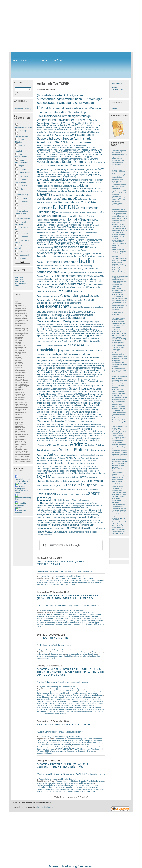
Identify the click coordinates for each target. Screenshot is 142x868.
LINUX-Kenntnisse (88, 743)
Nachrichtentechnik (92, 424)
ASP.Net (70, 458)
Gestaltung (62, 532)
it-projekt (121, 176)
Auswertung (85, 189)
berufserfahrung (48, 199)
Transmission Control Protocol (84, 338)
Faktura (40, 532)
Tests (120, 235)
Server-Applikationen (94, 386)
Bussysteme (55, 520)
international (61, 381)
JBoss (71, 125)
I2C (52, 535)
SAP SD (64, 157)
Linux (88, 125)
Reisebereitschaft (117, 298)
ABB (57, 287)
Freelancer (115, 296)
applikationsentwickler (47, 503)
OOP (124, 219)
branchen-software (59, 416)
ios (47, 405)
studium (117, 502)
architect (121, 260)
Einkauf (60, 324)
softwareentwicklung (118, 529)
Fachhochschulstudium (119, 258)
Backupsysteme (95, 191)
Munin (95, 127)
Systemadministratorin (47, 240)
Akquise (66, 291)
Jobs (90, 152)
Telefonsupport (62, 338)
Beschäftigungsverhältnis (25, 127)
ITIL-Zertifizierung (52, 473)
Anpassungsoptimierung (90, 174)
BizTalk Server (91, 272)
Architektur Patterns (56, 458)
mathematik (121, 399)
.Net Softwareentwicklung (72, 481)
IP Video (52, 331)
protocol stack (68, 132)
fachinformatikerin (118, 209)
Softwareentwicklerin (119, 342)
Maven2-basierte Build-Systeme (51, 127)
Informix (86, 327)
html (118, 489)
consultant (115, 424)
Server (81, 386)
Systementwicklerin (75, 431)
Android (79, 444)
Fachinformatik (117, 340)
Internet (120, 294)
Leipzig (114, 274)
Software (115, 518)
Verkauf (122, 221)
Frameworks (116, 349)
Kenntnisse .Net (89, 407)
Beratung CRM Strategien (62, 195)
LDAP (48, 329)
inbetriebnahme (60, 419)
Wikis (57, 713)
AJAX (54, 250)
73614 (85, 494)
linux (103, 433)
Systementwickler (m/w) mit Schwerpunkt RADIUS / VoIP (63, 766)
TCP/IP (72, 584)
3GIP (43, 166)
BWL (73, 311)
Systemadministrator (79, 238)
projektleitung (116, 483)
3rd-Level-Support (61, 139)
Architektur (42, 458)
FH (81, 396)
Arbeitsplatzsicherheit (94, 363)
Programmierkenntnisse (120, 281)
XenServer (82, 242)
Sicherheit (59, 235)
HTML (90, 517)
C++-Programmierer (46, 407)
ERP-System (116, 452)
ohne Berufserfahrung (22, 161)
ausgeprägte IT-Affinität (68, 189)
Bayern (24, 185)
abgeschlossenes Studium (71, 247)
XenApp (73, 242)
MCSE (65, 227)
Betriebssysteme (64, 392)
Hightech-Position (89, 532)
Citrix (84, 202)
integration (83, 419)
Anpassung (60, 174)
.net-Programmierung (71, 438)
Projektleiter (123, 432)
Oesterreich (24, 255)
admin (93, 247)
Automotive (96, 189)
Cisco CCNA (78, 392)
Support (88, 157)
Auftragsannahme (82, 368)
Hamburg (25, 202)
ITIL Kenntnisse (79, 145)
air (101, 401)
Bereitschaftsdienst (83, 195)
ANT (50, 525)
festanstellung (43, 279)
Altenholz (43, 142)
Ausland (78, 256)
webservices (116, 357)
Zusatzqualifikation (45, 244)
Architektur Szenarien (64, 366)
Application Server (93, 253)
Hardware (59, 327)
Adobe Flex (58, 169)
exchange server (95, 374)
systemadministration (119, 492)
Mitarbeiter (118, 514)
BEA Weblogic (92, 99)
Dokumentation (90, 208)
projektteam (116, 325)
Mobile (118, 189)
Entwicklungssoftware (77, 374)
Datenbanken (97, 324)
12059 (64, 244)
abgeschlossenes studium (72, 354)
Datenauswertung (45, 528)
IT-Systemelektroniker (118, 362)
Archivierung (99, 366)
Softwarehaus (116, 211)
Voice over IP (70, 341)
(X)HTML (45, 476)
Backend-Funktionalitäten (67, 463)
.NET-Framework (97, 162)
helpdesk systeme (58, 279)
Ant (50, 454)
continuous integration (52, 112)
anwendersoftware (78, 250)
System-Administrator (67, 709)
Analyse (66, 250)
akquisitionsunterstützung (68, 172)
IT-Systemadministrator (118, 367)
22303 (101, 486)
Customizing (116, 288)
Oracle (40, 132)
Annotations (97, 505)
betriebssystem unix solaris (86, 269)
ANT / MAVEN (43, 508)
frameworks (75, 403)
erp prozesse (74, 416)
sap (113, 502)
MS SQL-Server (117, 200)
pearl (123, 211)
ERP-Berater (116, 246)
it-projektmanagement (119, 151)
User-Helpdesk (44, 341)
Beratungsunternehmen (62, 262)
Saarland (25, 233)
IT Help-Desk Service (70, 401)
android (40, 403)
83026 (64, 346)
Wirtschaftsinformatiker (119, 450)
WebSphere (118, 268)
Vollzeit (114, 526)
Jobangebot (51, 225)
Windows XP (116, 386)
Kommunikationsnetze (47, 148)
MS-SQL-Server (84, 127)
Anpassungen (72, 174)
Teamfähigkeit (56, 412)
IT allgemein (94, 471)
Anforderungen (98, 450)
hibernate (41, 405)
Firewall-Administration (67, 697)
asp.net (52, 368)
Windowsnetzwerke (60, 242)
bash (79, 99)
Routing (95, 148)
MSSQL (121, 170)
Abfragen (53, 440)
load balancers (44, 436)
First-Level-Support (92, 396)
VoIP (79, 341)
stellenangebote (117, 405)
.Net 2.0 (49, 438)
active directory (117, 391)
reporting (122, 174)
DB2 (113, 187)
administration (94, 370)
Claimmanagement (61, 466)
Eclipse (74, 466)
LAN (39, 383)
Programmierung (69, 429)
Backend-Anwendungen (93, 256)
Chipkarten (49, 372)
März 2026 (20, 281)
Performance (43, 229)
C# (38, 372)
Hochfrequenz (43, 535)
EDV (65, 152)
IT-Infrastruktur (97, 327)
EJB (63, 514)
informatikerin (116, 318)
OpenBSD (97, 130)
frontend (85, 403)
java (51, 405)
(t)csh (41, 95)
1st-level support (89, 438)
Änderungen (93, 172)
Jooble (114, 108)
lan (90, 419)
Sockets (100, 333)
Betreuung (44, 268)
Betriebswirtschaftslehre (48, 510)
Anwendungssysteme (78, 180)
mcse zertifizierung (59, 436)
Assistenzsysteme (45, 186)
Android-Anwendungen (47, 450)
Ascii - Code (42, 368)
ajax (101, 169)
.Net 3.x (57, 438)
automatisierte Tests (87, 199)
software (80, 281)
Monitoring (71, 127)
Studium (46, 389)
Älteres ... (19, 286)
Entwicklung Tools (88, 212)
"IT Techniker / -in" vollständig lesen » (54, 645)
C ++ (103, 370)
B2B (68, 300)
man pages (96, 125)
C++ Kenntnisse (55, 315)
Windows (64, 713)
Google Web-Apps (45, 327)
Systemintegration (81, 389)
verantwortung (43, 284)
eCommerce (55, 514)
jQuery (114, 226)
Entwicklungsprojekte (119, 198)
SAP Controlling (74, 154)
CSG (77, 394)
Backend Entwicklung (62, 525)
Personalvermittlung (23, 109)
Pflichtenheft (83, 229)
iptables (78, 123)
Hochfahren (42, 379)
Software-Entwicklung (119, 339)
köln (125, 359)
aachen (68, 500)
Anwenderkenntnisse (46, 177)
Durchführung (46, 212)
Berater (114, 384)
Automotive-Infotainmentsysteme (52, 191)
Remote (84, 333)
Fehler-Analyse (44, 377)
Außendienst (59, 300)
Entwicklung (61, 374)
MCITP (45, 383)
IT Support (124, 231)
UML (125, 422)
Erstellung (121, 272)
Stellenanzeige (117, 458)
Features (50, 531)
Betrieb (55, 269)
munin (77, 436)
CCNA (55, 142)
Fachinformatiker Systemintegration (76, 469)
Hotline (86, 329)
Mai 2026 (19, 277)
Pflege (51, 132)
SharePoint (115, 195)
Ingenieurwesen (117, 191)
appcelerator (50, 403)
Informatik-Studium (78, 220)
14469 (40, 346)
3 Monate (89, 463)
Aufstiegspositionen (65, 368)
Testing (119, 219)
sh (70, 135)
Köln (43, 329)
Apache (74, 324)
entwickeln (74, 528)
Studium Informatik (118, 321)
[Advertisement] (71, 26)
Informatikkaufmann (73, 327)
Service (92, 333)
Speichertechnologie (46, 336)
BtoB (39, 312)
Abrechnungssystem (80, 523)
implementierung (45, 419)
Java (68, 523)
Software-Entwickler (118, 408)
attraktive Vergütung (63, 186)
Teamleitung (121, 447)
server (114, 454)
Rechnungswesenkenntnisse (74, 410)
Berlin (23, 189)
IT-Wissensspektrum (90, 401)
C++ (54, 276)
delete (40, 512)
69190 (78, 494)
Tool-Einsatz (59, 711)
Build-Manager (85, 103)
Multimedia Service (74, 424)
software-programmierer (80, 505)
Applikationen (43, 256)
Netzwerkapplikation (46, 427)
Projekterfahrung (117, 422)
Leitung (70, 473)
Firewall (56, 145)
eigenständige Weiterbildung (92, 695)
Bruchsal (99, 307)
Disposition (51, 324)
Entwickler (70, 514)
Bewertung (75, 307)
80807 (94, 494)
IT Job (122, 325)
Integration (60, 424)
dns (97, 276)
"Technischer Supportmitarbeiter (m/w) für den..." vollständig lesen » (68, 605)
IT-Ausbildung (58, 223)
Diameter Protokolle (50, 421)
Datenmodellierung (118, 249)
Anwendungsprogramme (48, 296)
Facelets (80, 514)
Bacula (81, 324)
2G (38, 166)
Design (68, 321)
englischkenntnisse (118, 430)
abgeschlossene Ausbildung (72, 351)
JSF (113, 370)
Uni (113, 268)
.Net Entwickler (53, 481)
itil (120, 193)
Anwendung (59, 455)
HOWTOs (64, 123)
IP (46, 331)
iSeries (114, 219)
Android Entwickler (97, 445)
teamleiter (115, 308)
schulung (115, 260)
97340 (61, 500)
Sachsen (24, 237)
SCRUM (118, 364)
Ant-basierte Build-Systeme (64, 95)
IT (82, 152)
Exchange (59, 396)
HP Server (79, 398)
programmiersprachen (119, 344)
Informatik (100, 381)
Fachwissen (99, 528)
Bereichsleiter (63, 303)
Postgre (58, 132)
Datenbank (70, 372)
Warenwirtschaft (117, 181)
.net (84, 341)
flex (68, 403)
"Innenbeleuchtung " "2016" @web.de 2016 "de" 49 (23, 481)
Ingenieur (115, 238)
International (25, 173)
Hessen (24, 205)
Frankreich (68, 329)
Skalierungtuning (81, 707)
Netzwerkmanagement (47, 386)
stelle (87, 281)
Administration (84, 139)
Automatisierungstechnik (59, 460)
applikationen (122, 384)
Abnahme (66, 199)
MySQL (40, 130)
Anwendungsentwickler (119, 397)
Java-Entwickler (117, 323)
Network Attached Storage (49, 333)
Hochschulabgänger (57, 379)
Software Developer (118, 172)
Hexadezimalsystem (46, 523)
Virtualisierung (116, 329)
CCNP (64, 142)
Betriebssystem (66, 269)
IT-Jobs (86, 123)
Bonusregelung (87, 307)
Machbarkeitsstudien (95, 473)
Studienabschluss (117, 313)
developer (61, 403)
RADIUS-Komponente (46, 789)
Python (78, 132)
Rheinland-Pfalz (76, 737)
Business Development (58, 312)
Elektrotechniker (80, 142)
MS (70, 227)
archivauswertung (58, 256)
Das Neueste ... (22, 284)
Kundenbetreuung (65, 331)
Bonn (46, 276)
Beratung (41, 262)
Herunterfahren (92, 377)
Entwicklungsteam (118, 240)
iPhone (114, 244)
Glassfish (55, 123)
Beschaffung (75, 303)
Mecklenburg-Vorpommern (22, 212)
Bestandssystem (44, 466)
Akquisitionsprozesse (47, 172)
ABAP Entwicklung (80, 500)
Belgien (89, 300)
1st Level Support (81, 485)
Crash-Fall (59, 372)
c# (121, 496)
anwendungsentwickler (52, 180)
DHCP (60, 207)
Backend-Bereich (78, 460)
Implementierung (86, 422)
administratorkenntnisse (73, 276)
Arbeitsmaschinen (45, 300)
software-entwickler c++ (57, 505)
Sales (119, 274)
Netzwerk (66, 333)
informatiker (116, 496)
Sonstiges (24, 131)
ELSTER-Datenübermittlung (69, 407)
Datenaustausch (48, 318)
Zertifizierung (94, 242)
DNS (73, 207)
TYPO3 (114, 410)
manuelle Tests (55, 227)
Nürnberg (115, 467)
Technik (99, 336)
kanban (68, 405)
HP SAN (70, 398)
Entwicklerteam (67, 120)
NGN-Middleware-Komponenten (71, 427)
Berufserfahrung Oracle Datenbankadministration (59, 266)
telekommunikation (118, 355)
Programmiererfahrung (119, 217)
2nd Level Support (87, 381)
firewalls (97, 433)
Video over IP (57, 341)
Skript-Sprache (95, 707)
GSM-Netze (95, 520)
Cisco (43, 108)
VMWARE (62, 240)
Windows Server (117, 320)
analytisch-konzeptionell (82, 360)
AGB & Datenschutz (117, 88)
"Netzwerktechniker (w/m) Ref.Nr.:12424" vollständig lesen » (64, 571)
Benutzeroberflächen (46, 303)
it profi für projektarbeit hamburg (21, 505)
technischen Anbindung (74, 412)
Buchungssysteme (81, 525)
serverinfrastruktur (67, 281)
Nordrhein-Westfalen (22, 223)
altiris (59, 250)
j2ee (124, 391)
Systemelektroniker (59, 389)
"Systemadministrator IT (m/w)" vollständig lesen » (60, 732)
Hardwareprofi (74, 532)
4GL (47, 166)
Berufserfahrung (69, 202)
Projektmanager (122, 454)
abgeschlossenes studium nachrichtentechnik (66, 370)
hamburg (80, 377)
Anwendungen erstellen (76, 455)
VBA (119, 328)
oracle (114, 489)
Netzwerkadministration (83, 227)
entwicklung (116, 520)
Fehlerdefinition (44, 518)
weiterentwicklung (118, 487)
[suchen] (70, 545)
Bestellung (87, 266)
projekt (124, 494)
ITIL (85, 152)
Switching (41, 150)
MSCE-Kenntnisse (57, 383)
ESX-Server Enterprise (83, 741)
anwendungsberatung (66, 177)
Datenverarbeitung (50, 321)
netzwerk (97, 436)
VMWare (94, 159)
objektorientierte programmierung (117, 434)
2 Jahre (98, 389)
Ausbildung (42, 460)
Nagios (47, 130)
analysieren (63, 360)
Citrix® (59, 152)
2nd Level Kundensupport (65, 490)
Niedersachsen (24, 219)
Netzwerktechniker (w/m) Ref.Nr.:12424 (61, 563)
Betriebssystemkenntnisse (72, 272)
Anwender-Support (59, 508)
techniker (99, 281)
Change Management (73, 315)
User (100, 338)
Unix (67, 711)
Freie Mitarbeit (20, 141)
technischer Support (46, 338)
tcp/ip (92, 281)
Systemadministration (47, 159)
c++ (42, 372)
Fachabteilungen (72, 396)
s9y (23, 807)
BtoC (44, 312)
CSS (100, 510)
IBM (124, 237)
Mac (93, 419)
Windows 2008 (44, 242)
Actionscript (55, 166)
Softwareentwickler (118, 522)
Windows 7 (121, 180)
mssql (71, 436)
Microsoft (122, 424)
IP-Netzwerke (91, 398)
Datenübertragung (72, 318)
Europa (23, 169)
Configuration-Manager (86, 108)
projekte (41, 281)
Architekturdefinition (84, 366)
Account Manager (87, 287)
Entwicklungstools (118, 203)
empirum (99, 394)
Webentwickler (116, 337)
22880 (40, 490)
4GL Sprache (63, 494)
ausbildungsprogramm (47, 189)
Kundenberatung (65, 148)
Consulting (88, 315)
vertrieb (114, 447)
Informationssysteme (86, 379)
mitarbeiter (77, 279)
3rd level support (67, 394)
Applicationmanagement (73, 363)
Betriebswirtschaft (53, 306)
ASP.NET (84, 183)
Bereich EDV (43, 520)
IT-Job (121, 359)
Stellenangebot (62, 238)
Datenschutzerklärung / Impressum (71, 866)
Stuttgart (124, 437)
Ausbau (70, 256)
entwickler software (66, 503)
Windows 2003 (95, 240)
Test (125, 426)
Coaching (64, 510)
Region (21, 166)
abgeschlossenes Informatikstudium (74, 440)
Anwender (79, 291)
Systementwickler (57, 431)
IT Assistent (72, 381)
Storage (60, 336)
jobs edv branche (20, 512)
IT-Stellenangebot (121, 370)
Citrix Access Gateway (87, 150)
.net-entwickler (94, 481)
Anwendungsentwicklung (73, 253)
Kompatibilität (75, 225)
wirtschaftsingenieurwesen (120, 253)
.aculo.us (41, 438)
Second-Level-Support (119, 214)
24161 (75, 135)
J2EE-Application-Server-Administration (66, 124)
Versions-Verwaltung (45, 713)
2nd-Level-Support (70, 578)
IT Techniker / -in (53, 638)
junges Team (62, 225)
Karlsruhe (97, 152)
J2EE (64, 473)
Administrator (52, 150)
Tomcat (50, 711)
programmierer (82, 503)
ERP (80, 466)
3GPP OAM (91, 284)
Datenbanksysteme (84, 372)
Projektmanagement (70, 232)
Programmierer (117, 516)
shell (71, 707)
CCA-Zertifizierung (67, 150)
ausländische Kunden (78, 508)
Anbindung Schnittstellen (90, 405)
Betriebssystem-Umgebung (56, 103)
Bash (67, 414)
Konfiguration (116, 418)
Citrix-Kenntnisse (95, 739)
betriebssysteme (48, 272)
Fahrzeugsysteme (81, 520)
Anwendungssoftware (80, 295)
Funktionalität (43, 220)
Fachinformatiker (45, 145)
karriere (121, 348)
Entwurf (83, 120)
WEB (120, 153)
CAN (125, 209)
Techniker (124, 193)
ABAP (72, 345)
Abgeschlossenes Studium (55, 162)
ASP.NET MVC (96, 183)
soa (122, 246)
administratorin (44, 250)
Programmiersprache (119, 412)
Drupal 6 (70, 512)
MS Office (124, 357)
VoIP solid (83, 433)
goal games (95, 403)
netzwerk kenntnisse (92, 279)
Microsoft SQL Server (119, 302)
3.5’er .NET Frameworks (88, 490)
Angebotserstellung (46, 174)
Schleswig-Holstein (77, 576)
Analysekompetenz (46, 360)
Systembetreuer (65, 159)
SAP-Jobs (73, 157)
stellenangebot (120, 524)
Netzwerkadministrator (76, 383)
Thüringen (25, 251)
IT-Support (115, 361)
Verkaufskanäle (71, 433)
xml (123, 496)
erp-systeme (123, 335)
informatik (71, 379)
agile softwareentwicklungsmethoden (80, 169)
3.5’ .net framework (52, 346)
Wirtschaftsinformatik (119, 512)
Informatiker (66, 145)
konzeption (122, 465)
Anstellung (42, 455)
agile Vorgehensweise (90, 357)
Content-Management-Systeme (83, 510)
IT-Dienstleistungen (74, 223)
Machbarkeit (80, 473)
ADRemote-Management (58, 445)
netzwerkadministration (119, 456)
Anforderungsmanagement (49, 363)
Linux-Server (57, 329)
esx (38, 396)
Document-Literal (51, 512)
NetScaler (50, 154)
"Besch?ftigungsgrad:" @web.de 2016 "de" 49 (21, 490)
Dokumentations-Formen (54, 116)
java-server (59, 405)
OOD (125, 380)
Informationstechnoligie (77, 471)
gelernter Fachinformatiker (63, 377)
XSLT (113, 233)
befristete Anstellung (46, 392)
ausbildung (80, 186)
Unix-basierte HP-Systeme (81, 711)
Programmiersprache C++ (49, 429)
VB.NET (114, 407)
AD (75, 199)
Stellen (81, 157)
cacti (90, 433)
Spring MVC (116, 278)
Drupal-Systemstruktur (85, 512)
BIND (87, 324)
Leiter (122, 224)
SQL (45, 709)
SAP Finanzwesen (90, 154)
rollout (114, 255)
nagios (90, 436)
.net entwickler (94, 341)
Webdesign (115, 314)
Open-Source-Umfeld (82, 130)
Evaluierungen (47, 396)
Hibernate (115, 388)
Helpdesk (78, 329)
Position (22, 145)
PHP (91, 229)
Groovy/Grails (52, 471)
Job (39, 329)
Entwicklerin (88, 528)
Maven (114, 248)
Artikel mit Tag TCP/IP (38, 60)
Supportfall (90, 336)
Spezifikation (123, 420)
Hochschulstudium (57, 398)
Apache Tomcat (96, 180)
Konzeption (87, 225)
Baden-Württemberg (21, 181)
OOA (122, 386)
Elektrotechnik (60, 528)
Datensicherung (87, 394)
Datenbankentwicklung (119, 306)
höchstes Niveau (57, 220)
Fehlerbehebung (91, 514)
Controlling (115, 270)
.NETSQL (54, 486)
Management (116, 309)
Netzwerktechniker (82, 148)
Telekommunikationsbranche (50, 433)
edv (102, 276)
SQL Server (116, 168)
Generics (81, 518)
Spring (114, 428)
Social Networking (73, 235)
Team (123, 318)
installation (72, 419)
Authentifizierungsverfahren (56, 99)
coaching (115, 176)
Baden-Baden (77, 300)
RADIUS (81, 429)
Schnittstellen (121, 393)
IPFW (72, 123)
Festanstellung (22, 136)
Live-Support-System (83, 331)
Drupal (62, 512)
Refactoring (92, 410)
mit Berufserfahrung (22, 156)
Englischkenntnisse (46, 374)
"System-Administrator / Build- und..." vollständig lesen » (63, 682)
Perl (45, 132)
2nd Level (48, 490)
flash (113, 189)
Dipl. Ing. (89, 322)
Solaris (40, 709)
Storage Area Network (74, 336)
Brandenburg (23, 195)
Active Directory (72, 165)
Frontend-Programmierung (64, 518)
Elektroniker (66, 520)
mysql (84, 436)
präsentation (116, 183)
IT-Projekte (115, 359)
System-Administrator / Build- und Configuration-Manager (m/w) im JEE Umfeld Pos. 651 (71, 672)
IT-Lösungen (89, 223)
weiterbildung (116, 311)
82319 (44, 499)
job (70, 279)
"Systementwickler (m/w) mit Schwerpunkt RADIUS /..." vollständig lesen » (71, 774)
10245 (57, 244)
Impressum (117, 83)
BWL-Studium (85, 312)
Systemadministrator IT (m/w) (64, 725)
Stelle (39, 389)
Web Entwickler (117, 159)
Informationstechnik (46, 424)
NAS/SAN (98, 331)
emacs (97, 372)
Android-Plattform (74, 450)
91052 (76, 244)
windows (114, 485)
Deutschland (25, 176)
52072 (72, 494)
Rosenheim (61, 154)
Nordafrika (75, 333)
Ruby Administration (59, 135)
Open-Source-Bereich (61, 130)
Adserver (94, 523)
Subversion (53, 709)
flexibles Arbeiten (87, 216)
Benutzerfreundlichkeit (47, 203)
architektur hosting (45, 366)
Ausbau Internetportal (91, 458)
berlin (86, 261)
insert (97, 518)
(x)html (79, 162)
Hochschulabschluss (118, 166)
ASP (113, 364)
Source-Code (43, 412)
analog (84, 172)
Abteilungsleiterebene (47, 357)
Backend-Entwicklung (77, 191)
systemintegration (117, 426)
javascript (119, 498)
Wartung (120, 410)
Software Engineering (119, 382)
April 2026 (19, 279)
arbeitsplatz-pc (58, 414)
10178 (62, 486)
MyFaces (115, 153)
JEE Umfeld (80, 125)
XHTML (114, 443)
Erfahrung (71, 421)
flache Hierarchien (70, 216)
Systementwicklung (93, 431)
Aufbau (77, 458)
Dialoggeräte (79, 322)
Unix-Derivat (98, 711)
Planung (124, 333)
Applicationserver (95, 455)
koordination (116, 163)
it (68, 279)
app (124, 323)
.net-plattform (43, 486)
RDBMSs (86, 132)
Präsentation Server (46, 232)
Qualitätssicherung (45, 235)
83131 (55, 500)
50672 (67, 324)
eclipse (124, 458)
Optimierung (121, 401)
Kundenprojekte (117, 262)
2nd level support (51, 394)
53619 (70, 244)
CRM (92, 525)
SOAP (114, 395)
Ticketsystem (116, 286)
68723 (52, 287)
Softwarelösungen (118, 205)
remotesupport (51, 281)
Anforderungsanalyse (119, 185)
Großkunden (43, 398)
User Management (81, 159)
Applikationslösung (71, 183)
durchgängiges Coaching (68, 212)
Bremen (24, 198)
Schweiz (23, 259)
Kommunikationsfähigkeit (48, 410)
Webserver (122, 157)
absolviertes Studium (69, 287)
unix (121, 471)
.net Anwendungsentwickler (67, 477)
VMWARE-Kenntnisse (78, 240)
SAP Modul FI (53, 157)
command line (60, 108)
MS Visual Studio (118, 201)
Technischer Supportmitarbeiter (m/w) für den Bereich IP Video (68, 597)
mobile (75, 405)
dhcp (93, 276)
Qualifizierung (90, 232)
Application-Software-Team (49, 183)
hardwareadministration (92, 416)
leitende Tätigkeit (21, 150)
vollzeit (54, 284)
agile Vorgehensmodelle (68, 357)
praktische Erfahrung (95, 427)
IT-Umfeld (60, 523)
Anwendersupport (49, 253)
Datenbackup (77, 112)
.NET (86, 162)
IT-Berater (123, 290)
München (41, 154)
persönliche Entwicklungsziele (63, 229)
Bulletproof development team (46, 807)
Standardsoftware (117, 178)
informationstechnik (46, 381)
